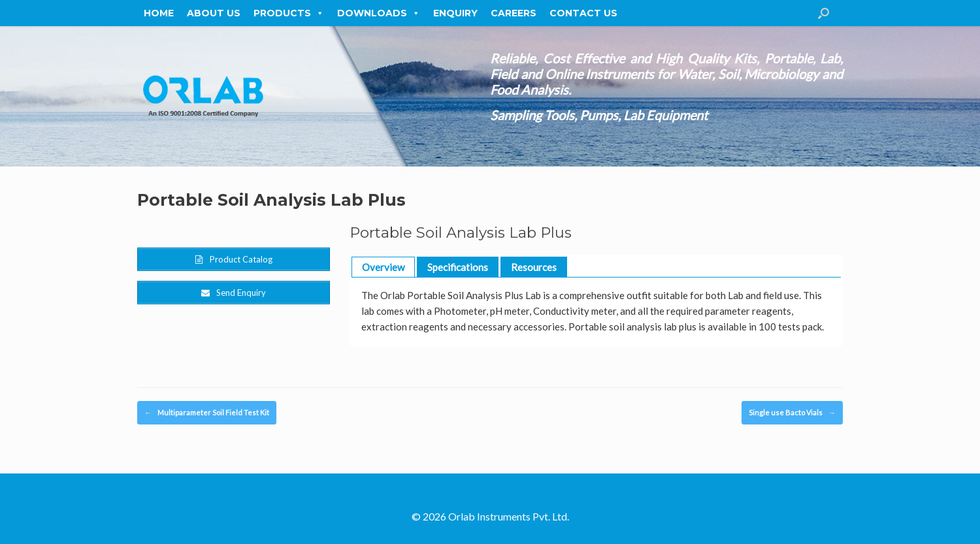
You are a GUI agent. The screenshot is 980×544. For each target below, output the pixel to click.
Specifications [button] (458, 267)
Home (159, 13)
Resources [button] (534, 267)
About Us (214, 13)
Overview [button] (383, 267)
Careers (514, 13)
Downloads (379, 13)
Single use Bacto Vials (792, 413)
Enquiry (455, 13)
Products (289, 13)
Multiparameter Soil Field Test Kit (207, 413)
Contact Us (583, 13)
